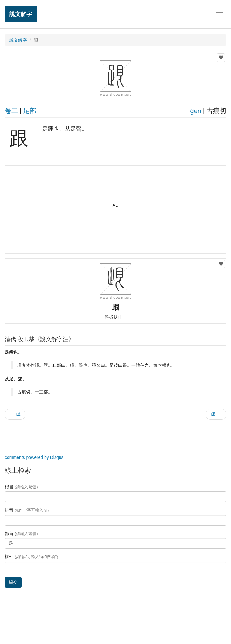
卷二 (11, 111)
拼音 (27, 510)
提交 (13, 582)
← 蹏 (15, 414)
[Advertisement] (116, 187)
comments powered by (34, 457)
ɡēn (196, 111)
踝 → (216, 414)
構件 (31, 557)
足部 (30, 111)
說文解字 (21, 14)
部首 (21, 533)
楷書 (21, 487)
